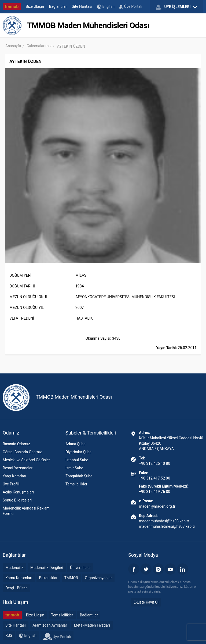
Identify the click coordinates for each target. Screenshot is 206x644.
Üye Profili (11, 484)
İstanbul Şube (77, 460)
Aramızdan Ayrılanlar (50, 625)
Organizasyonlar (98, 578)
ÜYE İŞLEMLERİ (176, 7)
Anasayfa (13, 46)
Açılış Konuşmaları (18, 492)
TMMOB (71, 578)
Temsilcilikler (76, 484)
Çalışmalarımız (39, 46)
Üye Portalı (131, 6)
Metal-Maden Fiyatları (92, 625)
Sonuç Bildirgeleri (17, 500)
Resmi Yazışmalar (18, 468)
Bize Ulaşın (35, 6)
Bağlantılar (58, 6)
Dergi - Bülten (16, 588)
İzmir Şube (74, 468)
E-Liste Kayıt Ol (146, 602)
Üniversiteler (80, 568)
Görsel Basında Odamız (22, 452)
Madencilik (14, 568)
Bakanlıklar (48, 578)
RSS (9, 635)
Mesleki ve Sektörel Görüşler (26, 460)
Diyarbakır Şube (78, 452)
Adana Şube (76, 444)
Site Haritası (82, 6)
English (106, 7)
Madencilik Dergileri (47, 568)
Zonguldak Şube (79, 476)
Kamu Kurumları (19, 578)
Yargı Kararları (14, 476)
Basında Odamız (16, 444)
